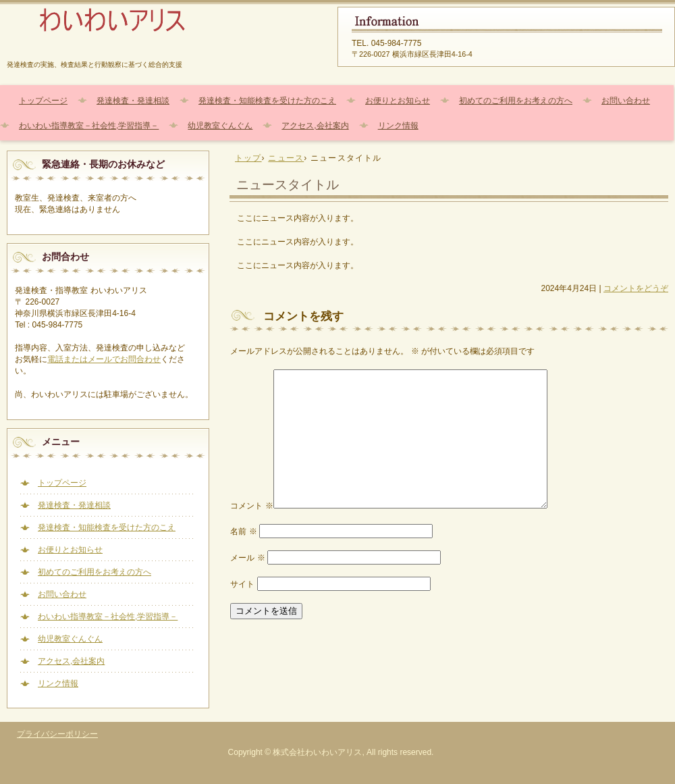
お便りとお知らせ (398, 101)
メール (247, 558)
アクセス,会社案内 (315, 126)
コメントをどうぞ (636, 288)
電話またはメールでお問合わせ (104, 359)
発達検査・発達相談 (133, 101)
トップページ (43, 101)
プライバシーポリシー (57, 734)
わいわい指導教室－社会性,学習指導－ (89, 126)
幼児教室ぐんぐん (220, 126)
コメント (251, 506)
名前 (243, 531)
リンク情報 (398, 126)
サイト (242, 584)
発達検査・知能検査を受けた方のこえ (267, 101)
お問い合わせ (626, 101)
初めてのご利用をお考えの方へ (516, 101)
